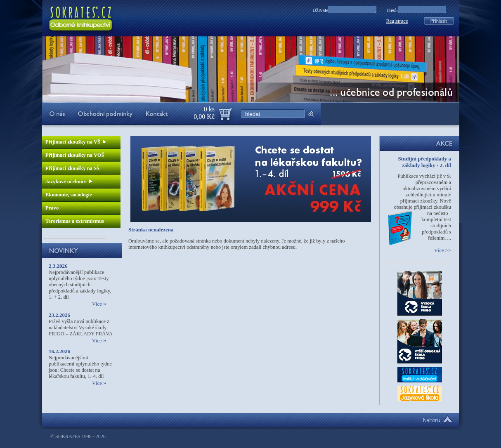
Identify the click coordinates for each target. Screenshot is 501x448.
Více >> (443, 250)
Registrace (397, 21)
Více (99, 304)
